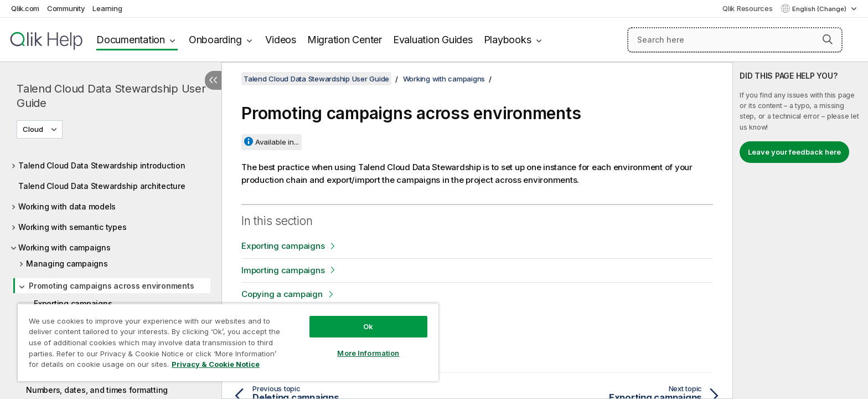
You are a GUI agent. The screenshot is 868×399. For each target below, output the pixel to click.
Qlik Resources (748, 8)
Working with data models (67, 206)
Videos (281, 40)
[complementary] (800, 231)
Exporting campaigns (283, 246)
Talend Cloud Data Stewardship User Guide (111, 96)
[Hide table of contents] (213, 80)
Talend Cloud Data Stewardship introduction (102, 165)
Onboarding (215, 40)
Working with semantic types (72, 227)
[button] (828, 39)
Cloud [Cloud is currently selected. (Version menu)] (34, 129)
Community (66, 8)
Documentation (131, 40)
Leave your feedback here (794, 152)
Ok (368, 326)
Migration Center (345, 40)
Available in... (277, 142)
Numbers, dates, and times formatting (97, 390)
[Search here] (735, 40)
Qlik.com (25, 8)
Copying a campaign (282, 294)
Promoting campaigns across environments (111, 286)
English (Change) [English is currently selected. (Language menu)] (820, 9)
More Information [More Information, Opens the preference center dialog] (368, 353)
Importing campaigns (283, 270)
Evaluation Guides (433, 40)
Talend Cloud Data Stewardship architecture (102, 186)
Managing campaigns (67, 264)
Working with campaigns (64, 247)
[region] (228, 342)
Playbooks (508, 40)
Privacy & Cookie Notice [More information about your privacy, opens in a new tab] (216, 364)
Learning (107, 8)
